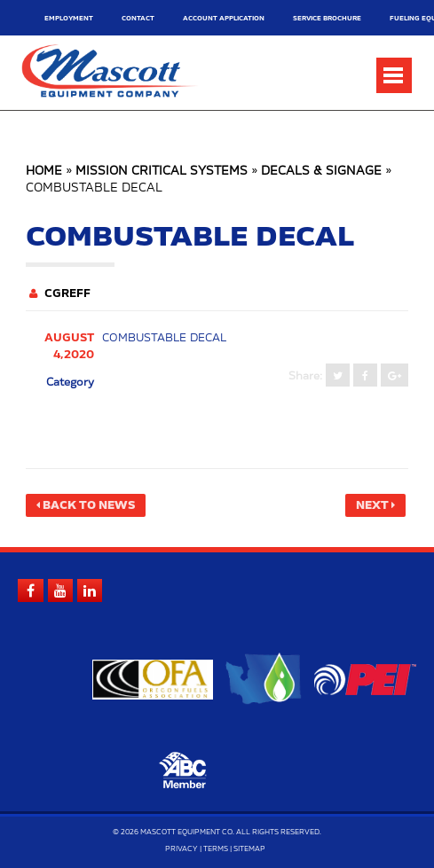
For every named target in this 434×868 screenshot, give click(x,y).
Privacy (181, 849)
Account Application (224, 18)
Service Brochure (327, 18)
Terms (216, 849)
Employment (69, 18)
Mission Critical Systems (162, 172)
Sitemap (249, 849)
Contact (138, 18)
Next (372, 505)
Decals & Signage (321, 172)
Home (44, 172)
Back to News (89, 505)
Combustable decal (164, 338)
